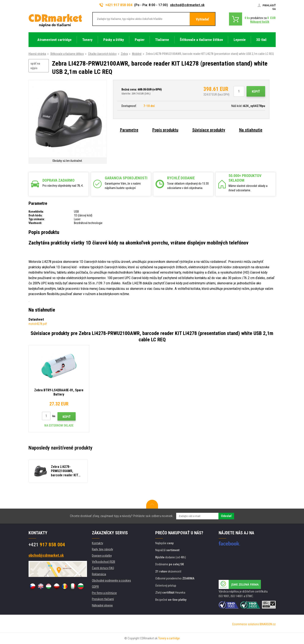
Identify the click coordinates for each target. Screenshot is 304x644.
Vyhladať (202, 19)
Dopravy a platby (102, 556)
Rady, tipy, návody (102, 549)
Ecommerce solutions (246, 624)
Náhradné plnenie (102, 605)
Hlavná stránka (37, 54)
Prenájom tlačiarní (103, 599)
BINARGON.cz (268, 624)
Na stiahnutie (251, 130)
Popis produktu (165, 130)
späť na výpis (35, 66)
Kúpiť (256, 92)
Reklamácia (99, 574)
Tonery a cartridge (169, 638)
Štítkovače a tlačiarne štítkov (67, 54)
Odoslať (226, 516)
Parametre (129, 130)
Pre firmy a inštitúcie (104, 593)
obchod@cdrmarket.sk (187, 5)
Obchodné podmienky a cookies (111, 581)
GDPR (95, 587)
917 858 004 (47, 545)
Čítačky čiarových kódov (102, 54)
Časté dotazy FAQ (103, 568)
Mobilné (137, 54)
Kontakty (97, 543)
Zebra (124, 54)
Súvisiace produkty (209, 130)
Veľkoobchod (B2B (104, 562)
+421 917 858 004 (116, 5)
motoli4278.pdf (38, 324)
